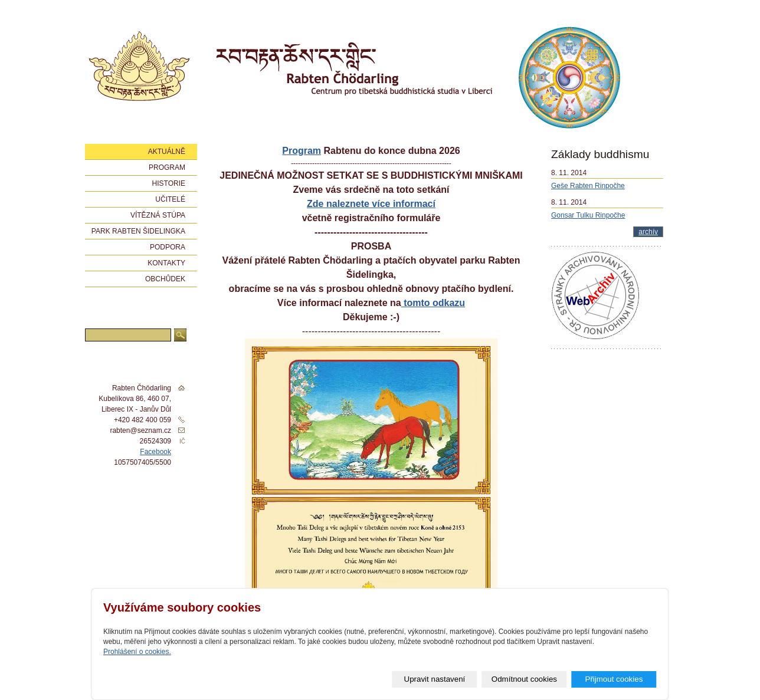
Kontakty (166, 263)
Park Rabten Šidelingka (138, 231)
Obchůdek (165, 279)
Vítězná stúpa (158, 215)
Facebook (155, 452)
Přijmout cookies (614, 679)
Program (302, 151)
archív (648, 232)
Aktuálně (167, 152)
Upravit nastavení (435, 679)
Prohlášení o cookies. (137, 652)
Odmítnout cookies (524, 679)
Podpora (168, 247)
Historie (169, 183)
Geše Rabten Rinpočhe (588, 186)
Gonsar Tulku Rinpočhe (588, 215)
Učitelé (170, 199)
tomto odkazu (433, 303)
